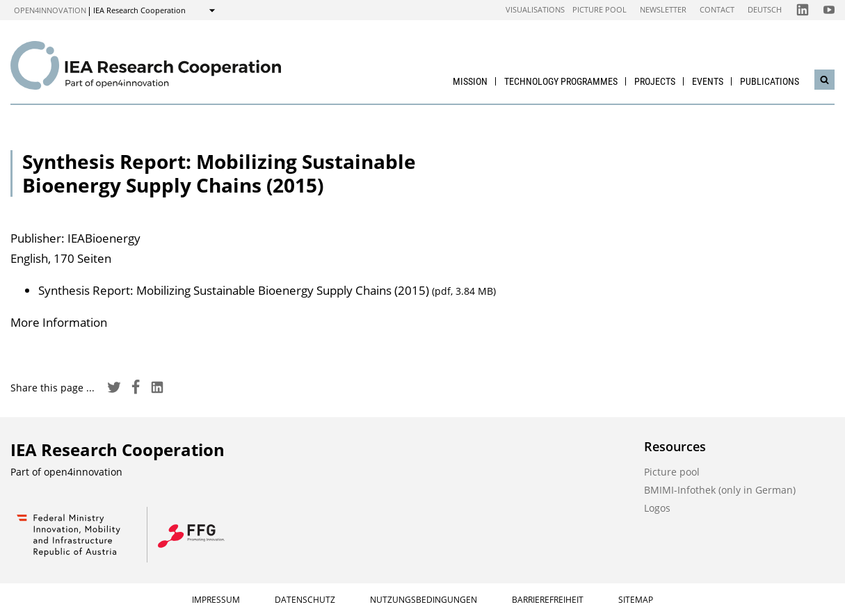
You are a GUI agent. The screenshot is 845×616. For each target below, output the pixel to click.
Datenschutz (305, 600)
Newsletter (663, 9)
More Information (59, 322)
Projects (655, 81)
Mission (470, 81)
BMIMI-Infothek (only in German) (720, 490)
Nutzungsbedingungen (424, 600)
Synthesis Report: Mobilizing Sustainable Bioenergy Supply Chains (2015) (267, 290)
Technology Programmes (561, 81)
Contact (717, 9)
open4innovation (50, 10)
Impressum (216, 600)
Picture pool (599, 9)
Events (708, 81)
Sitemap (636, 600)
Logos (657, 508)
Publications (770, 81)
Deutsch (765, 9)
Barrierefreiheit (548, 600)
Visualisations (535, 9)
